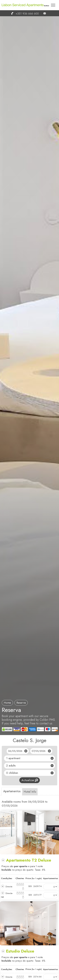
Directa (9, 887)
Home (7, 703)
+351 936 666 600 (24, 14)
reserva (21, 703)
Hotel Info (30, 792)
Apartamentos (12, 791)
